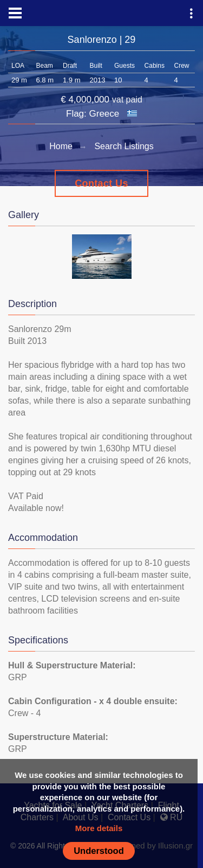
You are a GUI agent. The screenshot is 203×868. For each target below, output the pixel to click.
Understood (99, 851)
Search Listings (124, 146)
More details (99, 828)
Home (61, 146)
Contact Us (101, 183)
